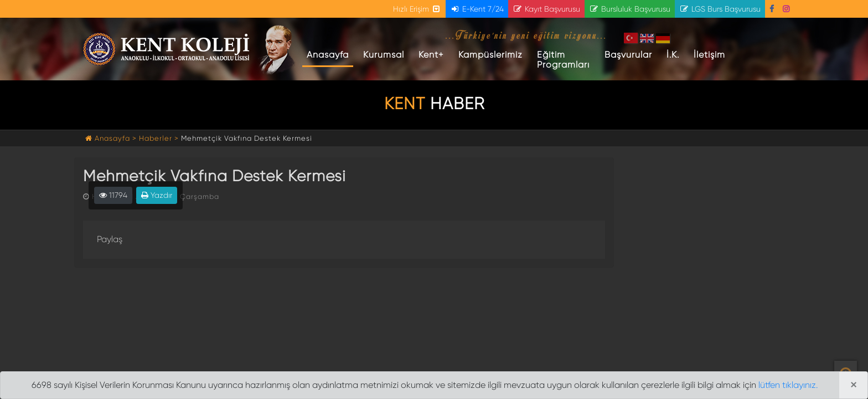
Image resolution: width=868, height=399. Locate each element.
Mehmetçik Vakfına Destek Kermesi (247, 138)
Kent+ (431, 55)
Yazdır (157, 195)
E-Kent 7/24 (477, 9)
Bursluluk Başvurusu (630, 9)
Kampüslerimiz (490, 55)
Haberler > (159, 138)
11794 (113, 195)
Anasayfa (330, 54)
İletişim (709, 55)
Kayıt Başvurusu (546, 9)
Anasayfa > (112, 138)
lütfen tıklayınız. (788, 385)
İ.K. (673, 55)
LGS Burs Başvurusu (720, 9)
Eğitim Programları (563, 60)
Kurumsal (384, 55)
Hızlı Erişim (417, 9)
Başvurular (628, 55)
